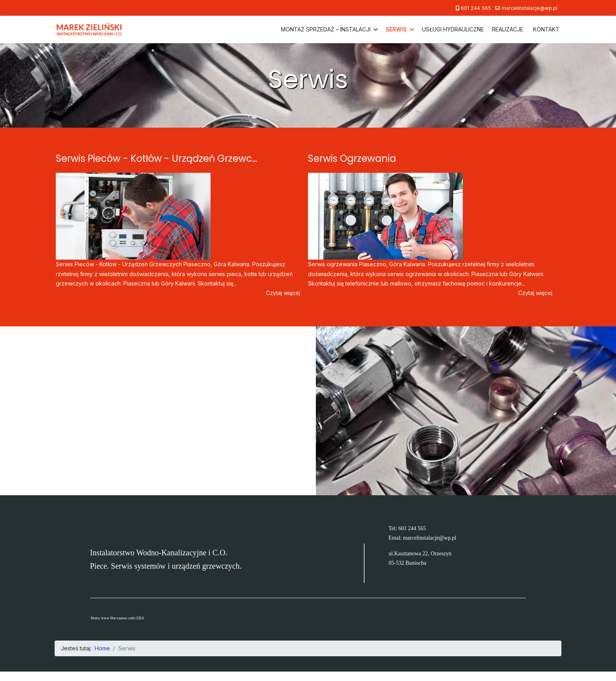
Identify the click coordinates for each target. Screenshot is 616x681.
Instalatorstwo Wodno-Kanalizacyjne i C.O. (159, 553)
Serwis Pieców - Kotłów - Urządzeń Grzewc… (157, 158)
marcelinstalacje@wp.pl (530, 8)
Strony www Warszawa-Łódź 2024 (117, 618)
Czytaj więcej (283, 293)
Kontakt (546, 29)
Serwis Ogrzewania (352, 158)
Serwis (396, 29)
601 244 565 (476, 8)
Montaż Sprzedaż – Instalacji (326, 29)
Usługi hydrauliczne (453, 29)
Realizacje (508, 29)
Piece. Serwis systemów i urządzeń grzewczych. (166, 566)
